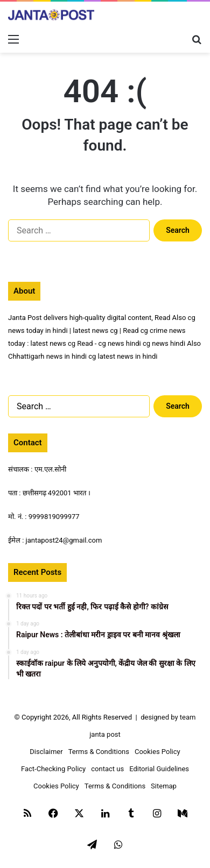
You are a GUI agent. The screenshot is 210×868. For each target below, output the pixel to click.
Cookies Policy (157, 752)
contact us (107, 769)
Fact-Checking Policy (53, 769)
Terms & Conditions (99, 752)
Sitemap (164, 786)
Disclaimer (46, 752)
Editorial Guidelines (159, 769)
